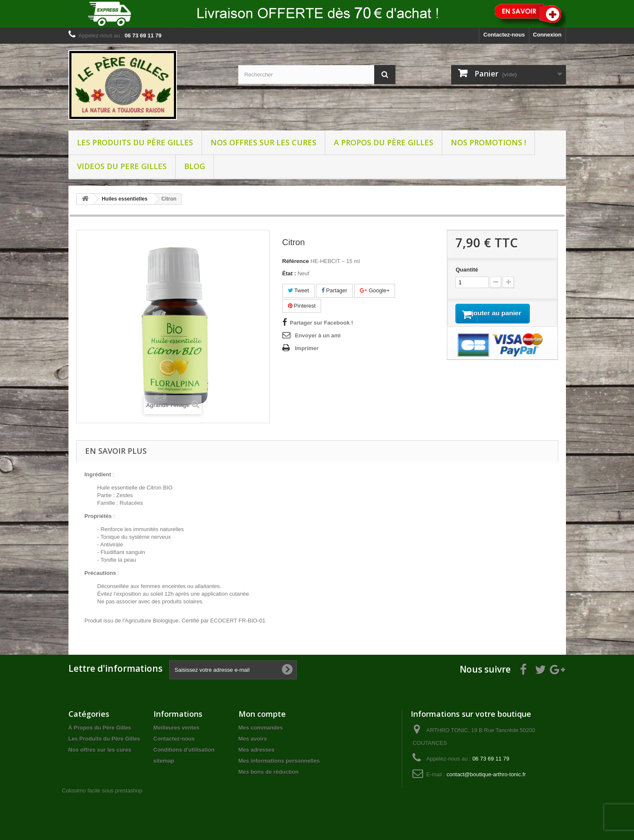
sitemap (164, 761)
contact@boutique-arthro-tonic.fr (486, 774)
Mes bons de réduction (269, 772)
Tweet (299, 290)
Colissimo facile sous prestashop (102, 791)
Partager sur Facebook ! (322, 323)
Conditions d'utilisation (184, 750)
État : (289, 273)
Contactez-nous (504, 35)
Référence (296, 261)
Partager (334, 290)
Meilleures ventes (176, 728)
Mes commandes (261, 728)
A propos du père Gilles (384, 142)
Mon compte (262, 714)
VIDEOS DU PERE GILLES (122, 166)
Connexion (547, 35)
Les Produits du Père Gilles (135, 142)
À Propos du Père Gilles (100, 728)
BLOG (195, 166)
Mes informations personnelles (279, 761)
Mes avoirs (253, 739)
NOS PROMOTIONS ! (488, 142)
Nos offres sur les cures (263, 142)
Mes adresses (257, 750)
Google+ (375, 290)
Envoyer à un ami (318, 335)
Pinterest (302, 306)
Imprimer (307, 348)
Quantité (467, 270)
